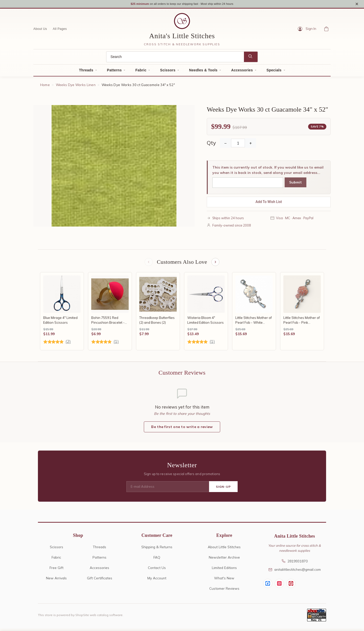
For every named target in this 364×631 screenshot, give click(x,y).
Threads (86, 72)
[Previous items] (148, 264)
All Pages (60, 31)
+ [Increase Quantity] (251, 145)
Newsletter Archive (224, 560)
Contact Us (157, 570)
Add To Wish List (269, 204)
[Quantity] (238, 145)
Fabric (141, 72)
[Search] (175, 59)
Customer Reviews (224, 591)
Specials (274, 72)
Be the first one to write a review (182, 430)
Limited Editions (224, 570)
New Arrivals (56, 581)
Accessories (242, 72)
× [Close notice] (357, 5)
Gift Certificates (100, 581)
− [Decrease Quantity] (225, 145)
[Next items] (216, 264)
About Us (40, 31)
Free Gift (56, 570)
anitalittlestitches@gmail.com (295, 572)
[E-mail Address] (168, 489)
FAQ (157, 560)
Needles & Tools (203, 72)
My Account (157, 581)
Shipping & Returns (157, 550)
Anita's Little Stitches (182, 38)
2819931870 (295, 564)
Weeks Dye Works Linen (76, 87)
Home (45, 87)
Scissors (168, 72)
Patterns (114, 72)
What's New (224, 581)
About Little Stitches (224, 550)
